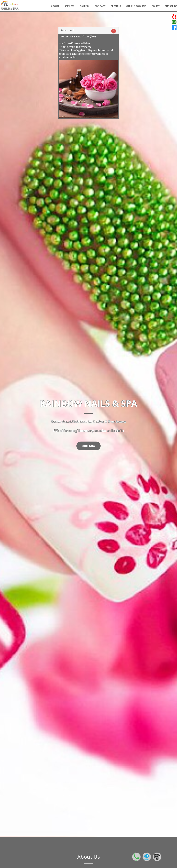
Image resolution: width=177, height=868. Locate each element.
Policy (156, 6)
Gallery (85, 6)
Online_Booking (136, 6)
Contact (100, 6)
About (55, 6)
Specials (116, 6)
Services (69, 6)
